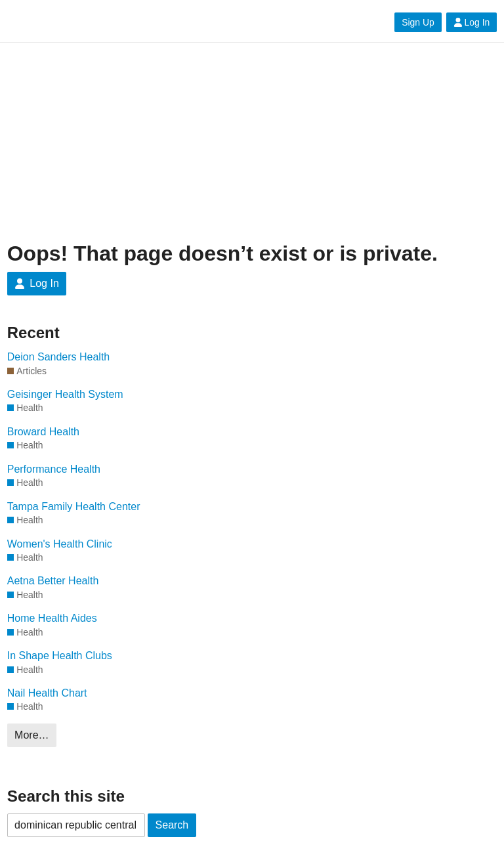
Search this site (66, 796)
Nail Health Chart (47, 693)
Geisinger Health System (65, 394)
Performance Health (54, 469)
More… (31, 735)
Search (172, 825)
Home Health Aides (52, 618)
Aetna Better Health (53, 581)
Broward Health (43, 432)
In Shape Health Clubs (60, 656)
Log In (472, 22)
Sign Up (418, 22)
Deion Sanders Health (59, 357)
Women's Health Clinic (60, 544)
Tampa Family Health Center (74, 507)
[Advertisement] (252, 142)
